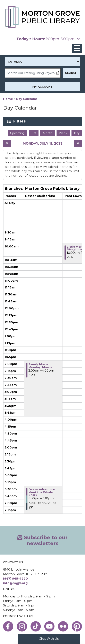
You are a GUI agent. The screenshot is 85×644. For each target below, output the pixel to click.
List (34, 133)
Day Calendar (27, 99)
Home (8, 99)
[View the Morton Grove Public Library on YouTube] (49, 626)
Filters (20, 121)
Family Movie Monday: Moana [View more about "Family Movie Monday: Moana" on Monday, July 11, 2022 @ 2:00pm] (40, 365)
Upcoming (17, 133)
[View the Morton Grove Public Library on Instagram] (22, 626)
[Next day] (78, 144)
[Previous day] (7, 144)
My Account (42, 87)
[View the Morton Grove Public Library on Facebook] (8, 626)
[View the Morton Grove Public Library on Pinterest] (77, 626)
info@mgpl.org (15, 583)
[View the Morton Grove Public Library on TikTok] (36, 626)
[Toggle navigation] (77, 48)
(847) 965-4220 (15, 579)
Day (77, 133)
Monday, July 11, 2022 (43, 144)
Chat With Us (49, 639)
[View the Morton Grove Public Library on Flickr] (63, 626)
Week (63, 133)
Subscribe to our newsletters (42, 540)
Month (48, 133)
